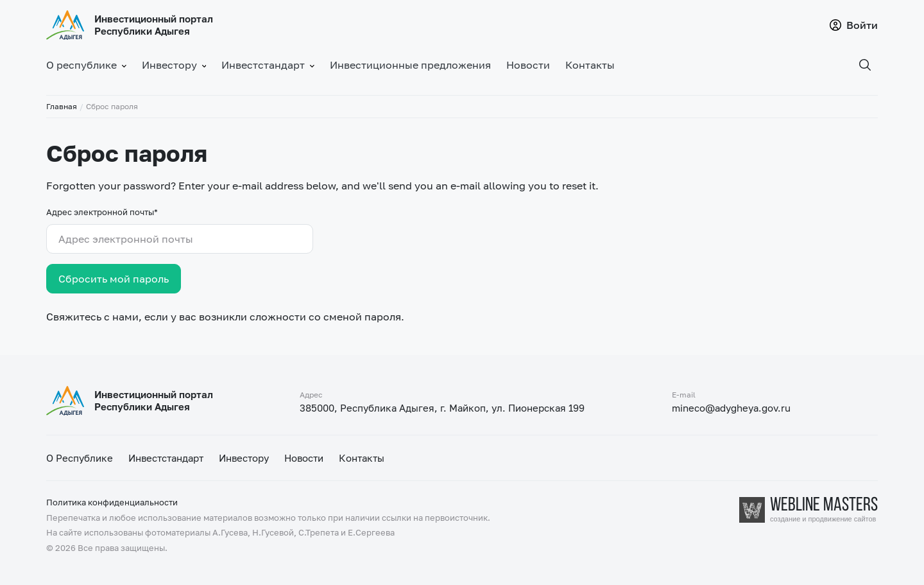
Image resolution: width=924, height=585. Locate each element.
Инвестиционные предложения (410, 65)
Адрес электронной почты (102, 212)
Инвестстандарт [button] (268, 65)
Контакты (590, 65)
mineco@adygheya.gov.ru (731, 408)
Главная (62, 106)
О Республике (80, 458)
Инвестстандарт (166, 458)
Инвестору (244, 458)
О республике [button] (86, 65)
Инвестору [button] (174, 65)
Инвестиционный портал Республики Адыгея (154, 25)
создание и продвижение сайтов (823, 519)
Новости (528, 65)
